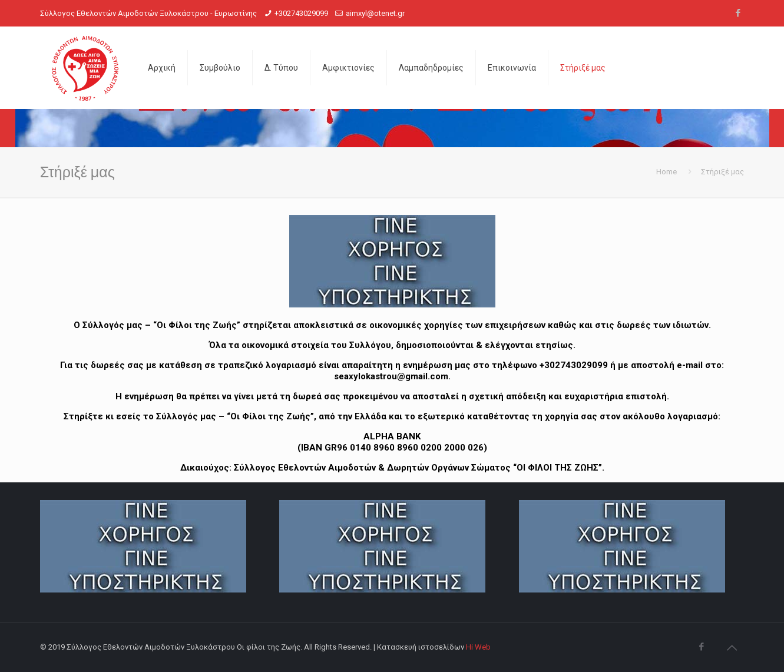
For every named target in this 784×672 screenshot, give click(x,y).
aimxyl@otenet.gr (375, 13)
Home (666, 172)
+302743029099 (301, 13)
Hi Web (478, 647)
